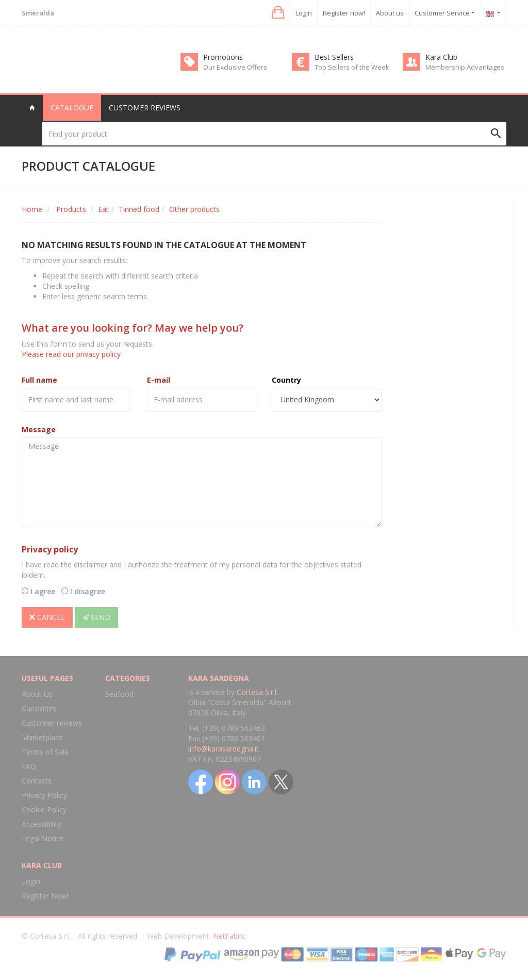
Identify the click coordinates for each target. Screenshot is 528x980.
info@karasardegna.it (224, 749)
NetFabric (229, 936)
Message (39, 429)
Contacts (37, 781)
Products (71, 209)
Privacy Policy (44, 795)
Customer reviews (145, 108)
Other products (194, 209)
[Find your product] (274, 134)
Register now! (344, 13)
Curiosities (39, 708)
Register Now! (45, 896)
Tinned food (139, 209)
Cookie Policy (44, 810)
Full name (39, 380)
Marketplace (42, 737)
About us (390, 13)
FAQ (29, 766)
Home (32, 209)
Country (286, 380)
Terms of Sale (45, 752)
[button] (277, 13)
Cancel (47, 617)
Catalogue (72, 108)
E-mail (159, 380)
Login (304, 13)
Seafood (119, 694)
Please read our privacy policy (71, 354)
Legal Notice (43, 838)
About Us (37, 694)
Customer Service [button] (445, 13)
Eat (103, 209)
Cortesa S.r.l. (257, 692)
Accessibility (42, 824)
